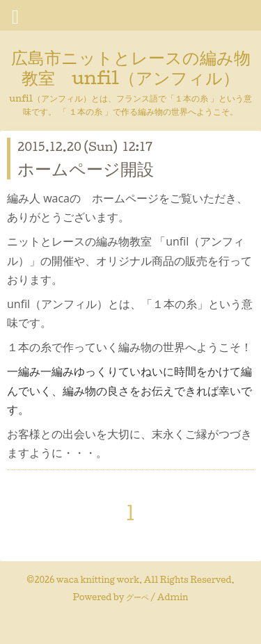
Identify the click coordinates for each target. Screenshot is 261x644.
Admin (173, 597)
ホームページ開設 (86, 168)
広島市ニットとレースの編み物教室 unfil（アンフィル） (131, 67)
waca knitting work (98, 580)
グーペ (137, 597)
